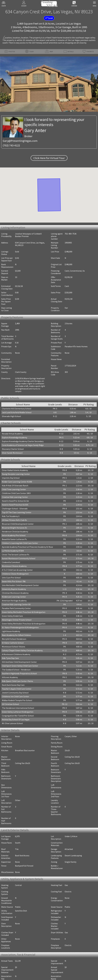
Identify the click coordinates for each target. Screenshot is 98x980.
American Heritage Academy (14, 601)
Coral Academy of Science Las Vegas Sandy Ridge (23, 445)
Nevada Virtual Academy (12, 434)
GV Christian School (10, 704)
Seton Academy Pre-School (14, 535)
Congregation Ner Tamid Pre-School (18, 716)
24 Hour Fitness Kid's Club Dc (14, 520)
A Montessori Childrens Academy (16, 654)
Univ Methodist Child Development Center (20, 585)
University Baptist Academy (14, 589)
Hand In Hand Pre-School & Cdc (15, 501)
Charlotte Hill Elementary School (17, 409)
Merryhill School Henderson (14, 639)
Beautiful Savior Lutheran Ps (14, 539)
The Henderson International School (18, 708)
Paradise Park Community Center (16, 608)
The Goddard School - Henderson (16, 670)
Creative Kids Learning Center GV (16, 604)
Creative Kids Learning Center (15, 497)
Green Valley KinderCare (12, 616)
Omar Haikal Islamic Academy (15, 470)
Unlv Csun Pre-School (11, 578)
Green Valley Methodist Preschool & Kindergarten (24, 612)
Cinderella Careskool (11, 562)
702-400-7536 (71, 234)
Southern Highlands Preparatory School (19, 673)
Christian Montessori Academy (15, 593)
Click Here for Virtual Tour (49, 158)
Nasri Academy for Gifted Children (16, 635)
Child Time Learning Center (14, 489)
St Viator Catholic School (13, 643)
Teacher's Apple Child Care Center (17, 689)
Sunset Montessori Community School (19, 558)
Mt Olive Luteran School (12, 723)
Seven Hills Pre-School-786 (14, 581)
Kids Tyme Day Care (10, 658)
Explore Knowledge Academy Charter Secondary (23, 441)
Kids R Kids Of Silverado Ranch (15, 486)
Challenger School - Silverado (15, 509)
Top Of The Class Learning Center (17, 512)
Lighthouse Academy (11, 631)
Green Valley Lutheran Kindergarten (18, 712)
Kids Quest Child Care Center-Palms (17, 681)
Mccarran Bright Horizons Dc (14, 528)
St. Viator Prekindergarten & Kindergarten (20, 627)
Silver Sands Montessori (12, 453)
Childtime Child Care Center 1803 (16, 493)
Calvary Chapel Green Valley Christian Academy (22, 650)
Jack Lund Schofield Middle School (17, 412)
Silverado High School (11, 416)
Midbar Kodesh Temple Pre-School (17, 700)
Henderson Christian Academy (15, 532)
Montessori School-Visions (14, 647)
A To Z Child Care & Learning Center (17, 570)
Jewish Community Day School (15, 693)
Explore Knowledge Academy (14, 437)
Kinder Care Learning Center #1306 (17, 482)
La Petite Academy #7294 (13, 551)
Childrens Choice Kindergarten (15, 574)
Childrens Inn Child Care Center (16, 696)
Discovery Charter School (13, 449)
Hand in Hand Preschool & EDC (15, 505)
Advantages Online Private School (17, 620)
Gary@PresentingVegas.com (20, 141)
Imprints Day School (11, 478)
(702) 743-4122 (11, 145)
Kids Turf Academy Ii (11, 516)
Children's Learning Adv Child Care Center (20, 543)
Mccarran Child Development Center (18, 524)
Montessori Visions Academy (14, 566)
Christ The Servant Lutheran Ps (16, 555)
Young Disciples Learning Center (16, 474)
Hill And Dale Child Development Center (19, 662)
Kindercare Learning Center (14, 597)
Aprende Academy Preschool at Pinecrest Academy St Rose (27, 547)
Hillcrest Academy (10, 677)
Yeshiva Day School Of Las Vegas (16, 719)
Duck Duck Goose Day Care (13, 685)
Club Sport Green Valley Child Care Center (20, 666)
